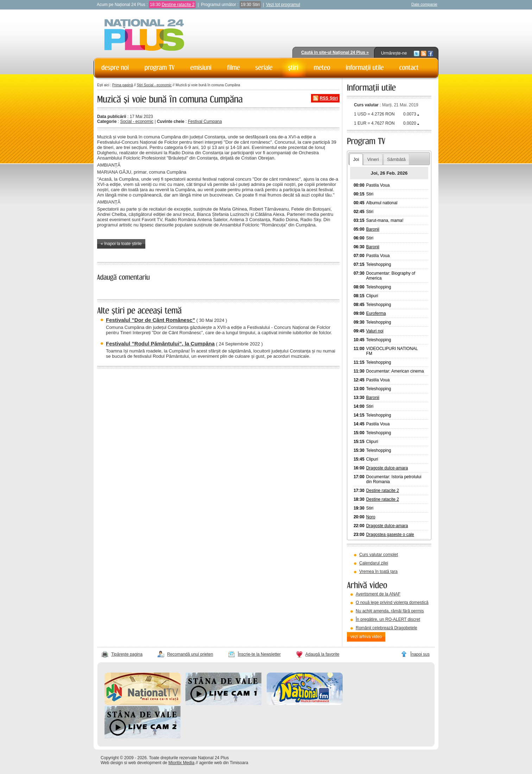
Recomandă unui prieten (190, 654)
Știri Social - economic (154, 85)
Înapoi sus (420, 654)
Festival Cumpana (205, 121)
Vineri (373, 159)
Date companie (424, 4)
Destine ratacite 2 (178, 5)
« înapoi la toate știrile (121, 244)
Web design (112, 763)
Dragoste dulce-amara (387, 468)
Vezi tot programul (283, 5)
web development (145, 763)
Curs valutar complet (379, 555)
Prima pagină (123, 85)
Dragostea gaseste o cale (390, 535)
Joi (356, 159)
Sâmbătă (396, 159)
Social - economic (137, 121)
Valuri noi (375, 331)
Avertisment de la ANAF (378, 594)
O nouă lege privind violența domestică (392, 603)
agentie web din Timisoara (224, 763)
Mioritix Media (182, 763)
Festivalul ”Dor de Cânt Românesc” (150, 320)
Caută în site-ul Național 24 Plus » (335, 52)
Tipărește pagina (127, 654)
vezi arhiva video (366, 637)
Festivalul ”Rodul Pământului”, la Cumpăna (160, 344)
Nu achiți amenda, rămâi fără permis (390, 611)
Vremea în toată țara (378, 572)
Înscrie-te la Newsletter (259, 654)
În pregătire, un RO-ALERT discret (388, 619)
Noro (371, 517)
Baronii (373, 229)
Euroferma (376, 313)
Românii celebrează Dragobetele (387, 628)
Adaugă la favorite (322, 654)
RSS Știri (329, 98)
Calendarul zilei (374, 563)
